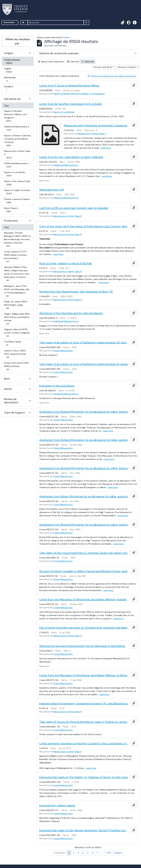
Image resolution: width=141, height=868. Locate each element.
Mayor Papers (11, 210)
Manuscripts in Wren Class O (17, 154)
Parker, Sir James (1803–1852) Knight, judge (16, 305)
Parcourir (9, 23)
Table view (88, 62)
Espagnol (10, 88)
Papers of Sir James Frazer (17, 183)
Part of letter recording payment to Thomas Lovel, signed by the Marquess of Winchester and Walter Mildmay (84, 628)
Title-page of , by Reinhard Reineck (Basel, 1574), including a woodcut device (84, 722)
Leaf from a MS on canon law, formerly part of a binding (74, 208)
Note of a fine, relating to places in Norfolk (66, 263)
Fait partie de (12, 99)
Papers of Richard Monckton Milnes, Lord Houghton (15, 116)
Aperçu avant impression (51, 62)
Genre (8, 389)
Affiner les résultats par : (18, 41)
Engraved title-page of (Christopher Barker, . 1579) (84, 777)
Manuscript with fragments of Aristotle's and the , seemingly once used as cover (97, 125)
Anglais (12, 70)
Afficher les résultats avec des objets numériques (112, 76)
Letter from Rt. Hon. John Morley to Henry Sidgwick (71, 157)
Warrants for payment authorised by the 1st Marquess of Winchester (82, 646)
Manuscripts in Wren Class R (67, 216)
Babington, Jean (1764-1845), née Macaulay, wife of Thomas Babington (17, 291)
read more (106, 148)
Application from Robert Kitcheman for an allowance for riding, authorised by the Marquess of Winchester (84, 496)
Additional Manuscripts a (17, 128)
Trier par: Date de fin (103, 67)
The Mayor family (12, 343)
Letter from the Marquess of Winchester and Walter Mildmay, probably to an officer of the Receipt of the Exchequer (84, 599)
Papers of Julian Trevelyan (17, 192)
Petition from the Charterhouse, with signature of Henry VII (76, 291)
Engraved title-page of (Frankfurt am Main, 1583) (84, 830)
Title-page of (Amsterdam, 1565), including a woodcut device (84, 553)
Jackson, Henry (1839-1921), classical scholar (15, 354)
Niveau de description (11, 401)
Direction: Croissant (127, 67)
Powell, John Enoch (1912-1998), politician (17, 366)
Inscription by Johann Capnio (57, 805)
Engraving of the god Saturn (57, 386)
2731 (109, 853)
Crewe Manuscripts (63, 351)
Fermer (66, 37)
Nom (7, 379)
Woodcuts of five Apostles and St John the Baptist (71, 313)
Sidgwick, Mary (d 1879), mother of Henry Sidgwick (17, 333)
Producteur (11, 221)
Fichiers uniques (12, 61)
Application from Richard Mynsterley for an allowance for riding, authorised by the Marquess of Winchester (84, 412)
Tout (6, 105)
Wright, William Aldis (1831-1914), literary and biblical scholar (17, 319)
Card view (73, 62)
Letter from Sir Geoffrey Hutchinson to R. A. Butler (71, 104)
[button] (123, 23)
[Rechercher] (56, 23)
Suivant (118, 853)
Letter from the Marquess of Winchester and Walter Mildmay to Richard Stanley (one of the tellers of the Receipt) (84, 675)
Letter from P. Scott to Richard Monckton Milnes (69, 86)
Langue (9, 53)
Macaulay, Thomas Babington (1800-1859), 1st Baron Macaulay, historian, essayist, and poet (17, 239)
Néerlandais (10, 79)
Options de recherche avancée (59, 53)
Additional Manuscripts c (17, 165)
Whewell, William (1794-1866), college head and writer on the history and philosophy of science (17, 274)
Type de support (14, 413)
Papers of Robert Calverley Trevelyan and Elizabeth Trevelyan (17, 141)
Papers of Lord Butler (15, 174)
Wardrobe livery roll (51, 190)
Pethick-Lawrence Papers (17, 201)
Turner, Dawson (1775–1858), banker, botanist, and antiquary (16, 257)
